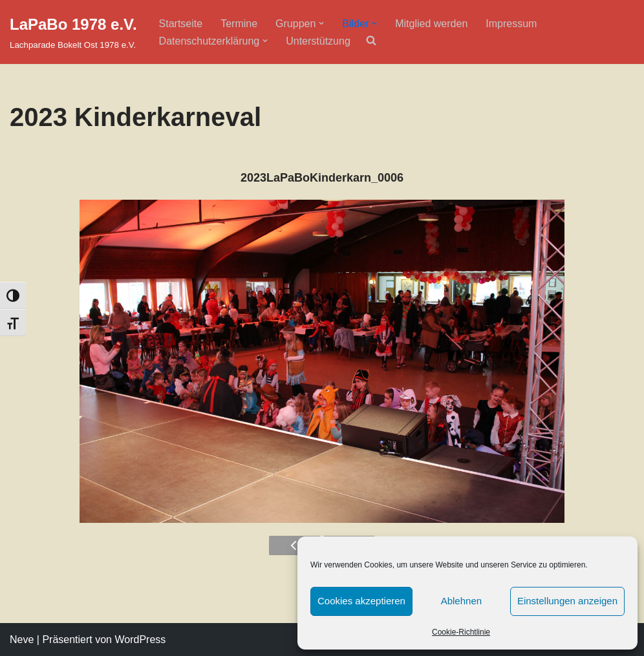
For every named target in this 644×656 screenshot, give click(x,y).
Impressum (511, 24)
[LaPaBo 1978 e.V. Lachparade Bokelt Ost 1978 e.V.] (73, 32)
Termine (239, 24)
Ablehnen (461, 601)
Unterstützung (318, 41)
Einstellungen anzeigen (567, 601)
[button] (321, 23)
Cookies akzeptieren (361, 601)
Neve (22, 640)
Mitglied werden (431, 24)
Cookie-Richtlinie (461, 632)
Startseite (181, 24)
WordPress (140, 640)
